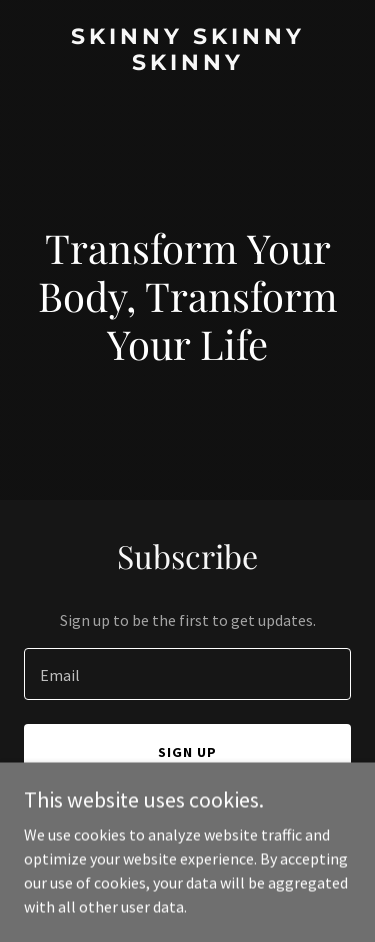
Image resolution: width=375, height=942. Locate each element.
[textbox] (187, 674)
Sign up (187, 752)
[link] (187, 64)
